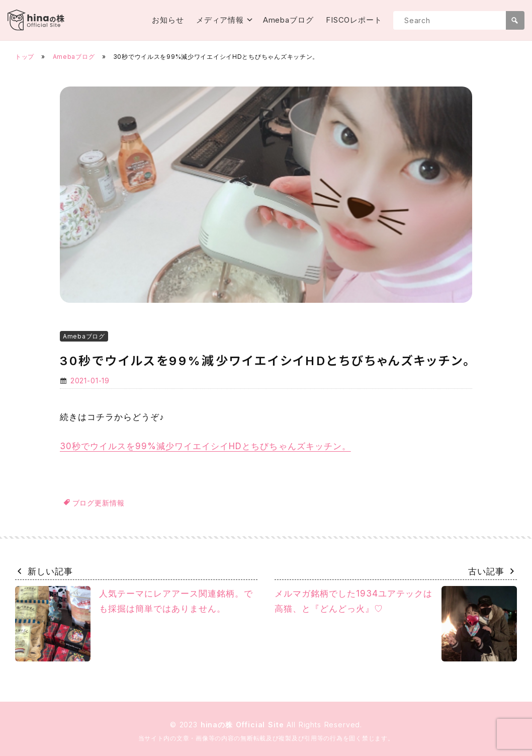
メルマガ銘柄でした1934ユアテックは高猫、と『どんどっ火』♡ (396, 624)
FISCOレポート (354, 20)
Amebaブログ (288, 20)
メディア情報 (220, 20)
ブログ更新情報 (99, 503)
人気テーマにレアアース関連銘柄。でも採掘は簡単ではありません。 (134, 624)
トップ (25, 57)
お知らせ (168, 20)
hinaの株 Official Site (244, 725)
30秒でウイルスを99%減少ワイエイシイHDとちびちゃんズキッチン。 (205, 446)
